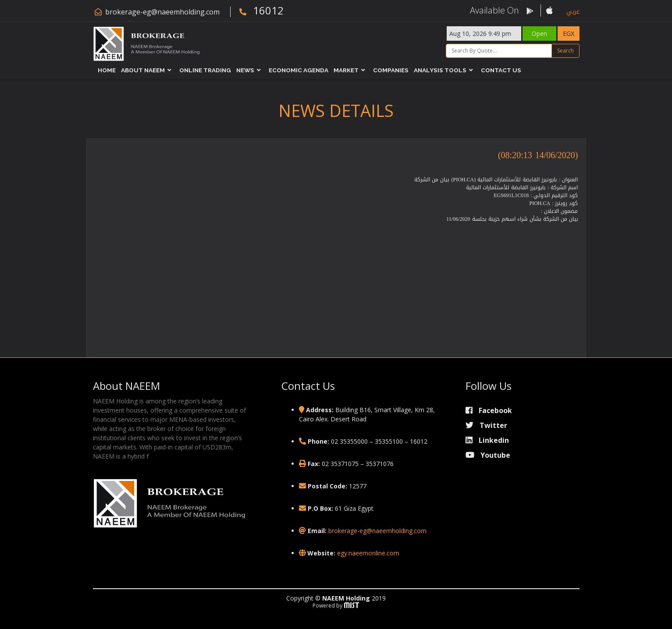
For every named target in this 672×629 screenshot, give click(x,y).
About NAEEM (143, 70)
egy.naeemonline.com (368, 553)
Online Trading (205, 70)
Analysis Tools (440, 70)
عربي (573, 12)
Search (565, 51)
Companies (391, 70)
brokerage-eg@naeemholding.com (162, 12)
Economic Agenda (299, 70)
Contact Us (501, 70)
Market (346, 70)
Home (107, 70)
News (245, 70)
